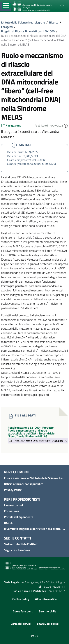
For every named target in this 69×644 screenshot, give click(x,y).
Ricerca (54, 22)
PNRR (35, 636)
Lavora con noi (13, 505)
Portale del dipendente (19, 517)
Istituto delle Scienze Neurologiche (23, 22)
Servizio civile (47, 611)
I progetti (7, 27)
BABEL (8, 523)
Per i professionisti (22, 499)
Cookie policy (21, 599)
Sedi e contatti (18, 538)
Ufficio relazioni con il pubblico (24, 484)
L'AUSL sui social (48, 624)
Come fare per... (23, 611)
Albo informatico (46, 599)
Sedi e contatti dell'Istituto (21, 544)
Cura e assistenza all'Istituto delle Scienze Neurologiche (34, 478)
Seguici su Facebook (17, 550)
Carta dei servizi (21, 624)
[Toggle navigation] (6, 6)
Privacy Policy (13, 490)
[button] (66, 126)
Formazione (12, 511)
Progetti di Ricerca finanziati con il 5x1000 (28, 31)
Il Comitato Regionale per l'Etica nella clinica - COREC (34, 529)
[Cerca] (62, 6)
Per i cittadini (17, 472)
